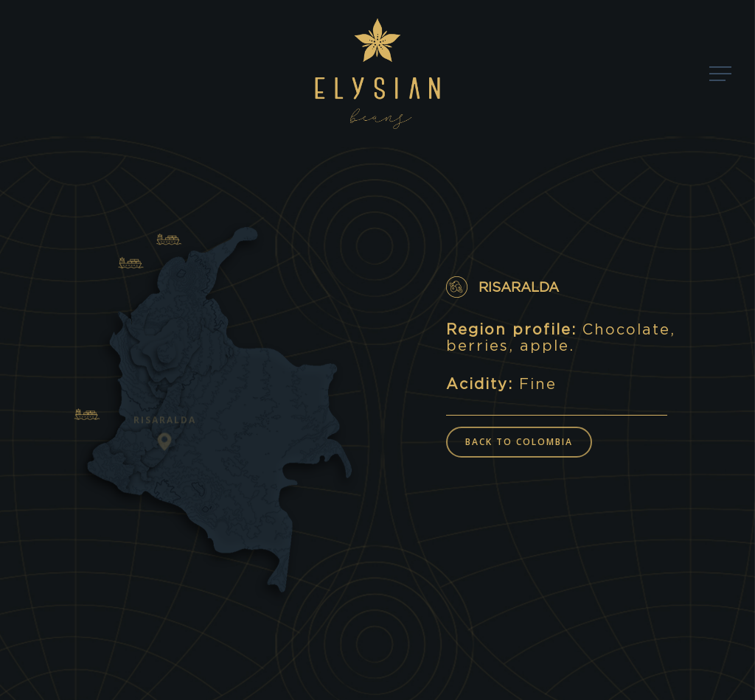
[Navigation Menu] (722, 74)
